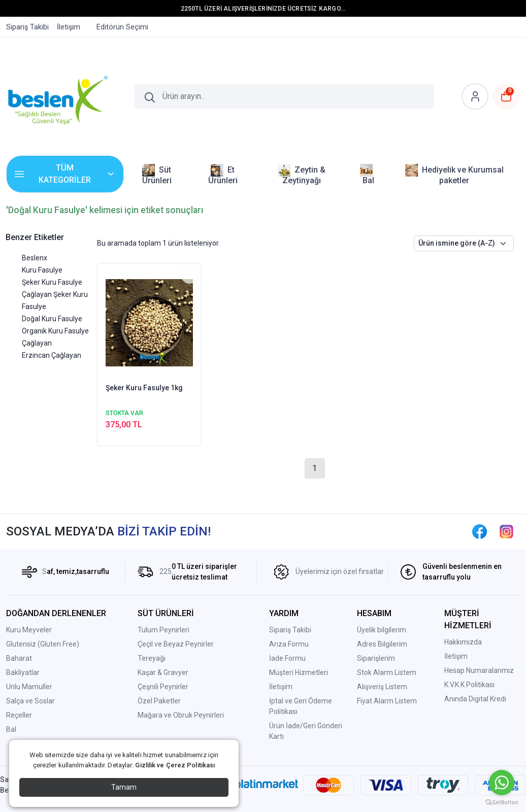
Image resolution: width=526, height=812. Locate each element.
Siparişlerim (376, 658)
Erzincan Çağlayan (52, 355)
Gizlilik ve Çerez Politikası (175, 765)
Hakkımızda (463, 642)
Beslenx (35, 258)
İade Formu (287, 658)
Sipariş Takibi (290, 630)
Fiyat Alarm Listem (387, 701)
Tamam (124, 787)
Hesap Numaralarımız (479, 670)
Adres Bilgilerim (382, 644)
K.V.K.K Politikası (469, 685)
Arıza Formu (289, 644)
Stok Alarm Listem (387, 672)
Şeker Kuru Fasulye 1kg (144, 388)
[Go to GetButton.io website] (502, 802)
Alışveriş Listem (382, 687)
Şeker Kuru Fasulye (52, 282)
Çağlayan (37, 343)
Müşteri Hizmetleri (299, 672)
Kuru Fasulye (42, 270)
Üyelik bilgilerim (382, 630)
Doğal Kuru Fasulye (52, 319)
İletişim (281, 687)
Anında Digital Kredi (475, 699)
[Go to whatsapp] (502, 783)
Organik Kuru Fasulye (55, 331)
